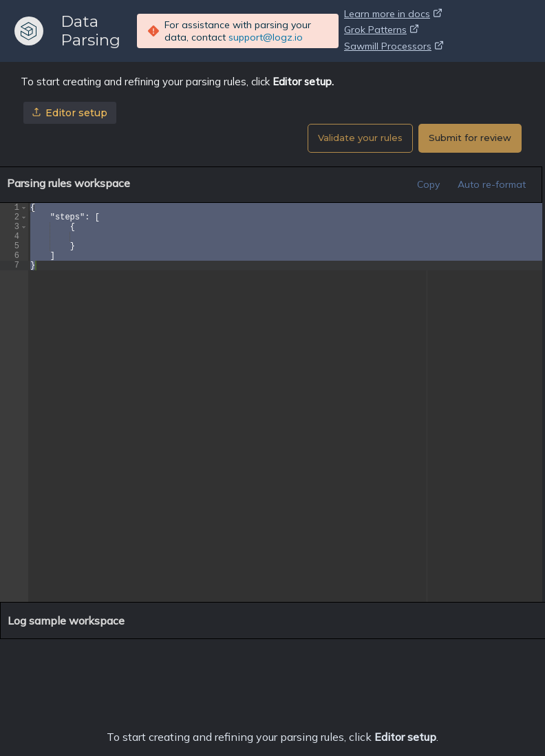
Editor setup (70, 113)
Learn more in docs (393, 15)
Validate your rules (360, 138)
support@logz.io (266, 37)
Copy (428, 184)
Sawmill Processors (394, 47)
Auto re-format (492, 184)
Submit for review (470, 138)
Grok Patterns (381, 31)
